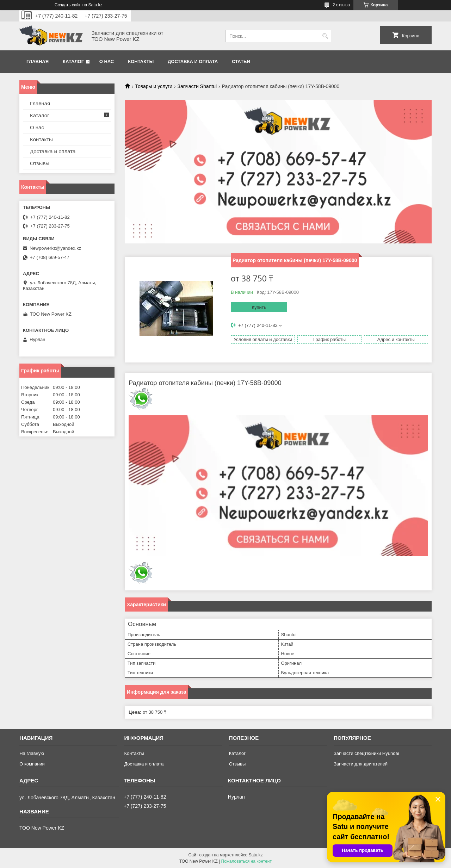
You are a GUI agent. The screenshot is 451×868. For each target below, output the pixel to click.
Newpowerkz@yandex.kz (55, 248)
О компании (32, 764)
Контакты (141, 61)
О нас (107, 61)
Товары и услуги (154, 86)
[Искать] (325, 36)
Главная (38, 61)
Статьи (241, 61)
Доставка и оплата (193, 61)
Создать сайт (68, 5)
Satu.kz (255, 855)
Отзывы (40, 163)
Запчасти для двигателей (361, 764)
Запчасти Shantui (197, 86)
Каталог (73, 61)
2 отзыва (341, 5)
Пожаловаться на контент (246, 861)
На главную (32, 753)
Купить (259, 307)
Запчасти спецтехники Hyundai (366, 753)
